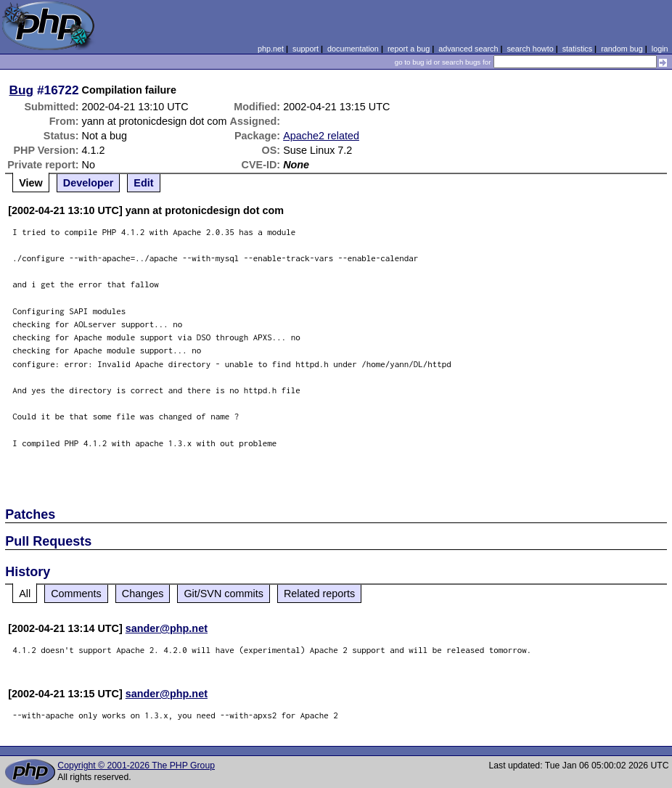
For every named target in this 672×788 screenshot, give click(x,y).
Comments (76, 594)
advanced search (468, 49)
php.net (271, 49)
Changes (143, 594)
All (25, 594)
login (660, 49)
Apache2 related (321, 136)
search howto (530, 49)
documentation (353, 49)
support (306, 49)
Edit (143, 183)
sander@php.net (167, 628)
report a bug (409, 49)
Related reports (319, 594)
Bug (22, 90)
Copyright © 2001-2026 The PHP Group (136, 766)
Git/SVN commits (224, 594)
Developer (89, 183)
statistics (577, 49)
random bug (622, 49)
